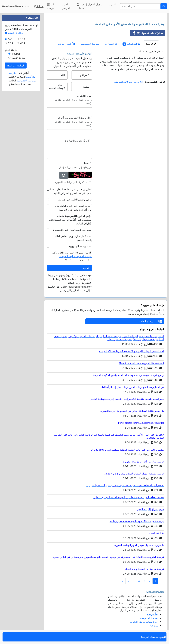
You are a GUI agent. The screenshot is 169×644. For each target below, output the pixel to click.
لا (66, 260)
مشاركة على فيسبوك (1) (147, 33)
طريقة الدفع (11, 50)
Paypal (16, 54)
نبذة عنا (154, 626)
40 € (23, 43)
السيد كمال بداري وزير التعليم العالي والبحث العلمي (73, 238)
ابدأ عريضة (51, 6)
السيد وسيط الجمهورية (80, 246)
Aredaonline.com (15, 6)
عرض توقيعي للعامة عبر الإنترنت (75, 200)
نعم (82, 260)
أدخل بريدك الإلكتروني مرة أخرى (75, 118)
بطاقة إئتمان (18, 58)
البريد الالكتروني (84, 96)
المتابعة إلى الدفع (16, 66)
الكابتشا (88, 163)
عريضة (151, 44)
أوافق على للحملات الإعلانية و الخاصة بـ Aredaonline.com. (22, 79)
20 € (11, 43)
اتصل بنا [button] (112, 4)
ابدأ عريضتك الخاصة (150, 321)
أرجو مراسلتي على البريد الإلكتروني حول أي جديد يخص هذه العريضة (74, 208)
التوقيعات (132, 44)
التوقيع (87, 268)
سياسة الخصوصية (90, 44)
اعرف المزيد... (14, 33)
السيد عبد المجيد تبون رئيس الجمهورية (72, 230)
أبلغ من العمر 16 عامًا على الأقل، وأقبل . (72, 254)
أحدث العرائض (66, 6)
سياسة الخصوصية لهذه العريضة (76, 256)
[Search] (140, 6)
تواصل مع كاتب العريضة (128, 82)
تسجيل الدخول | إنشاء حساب (90, 6)
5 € (10, 39)
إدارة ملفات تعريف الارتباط (144, 622)
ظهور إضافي (67, 44)
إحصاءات (111, 44)
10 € (23, 39)
